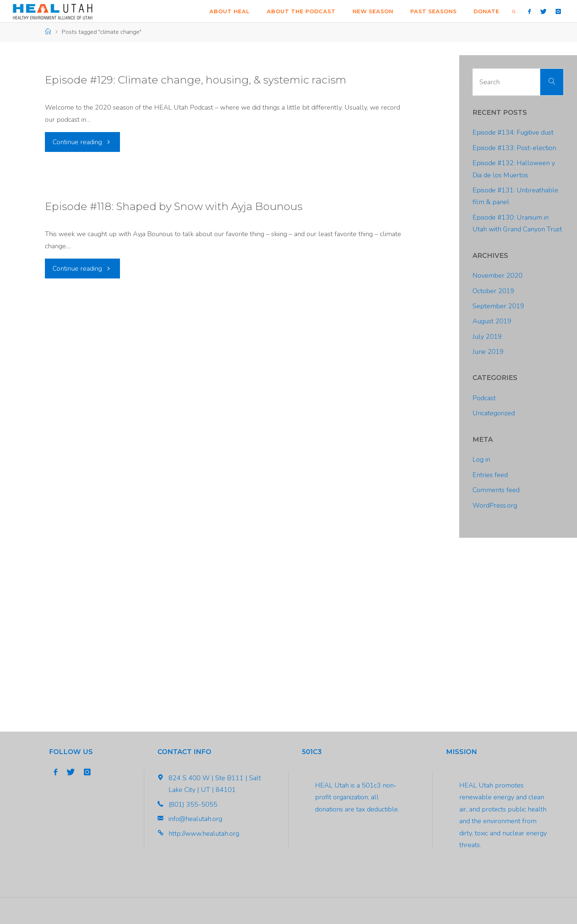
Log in (481, 459)
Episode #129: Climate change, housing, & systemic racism (196, 80)
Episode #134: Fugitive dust (513, 132)
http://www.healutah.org (204, 834)
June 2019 (488, 352)
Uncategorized (494, 413)
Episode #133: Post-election (514, 148)
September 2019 (498, 306)
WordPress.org (495, 505)
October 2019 (493, 291)
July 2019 (487, 337)
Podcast (484, 398)
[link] (514, 11)
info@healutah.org (195, 819)
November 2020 (498, 276)
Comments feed (496, 490)
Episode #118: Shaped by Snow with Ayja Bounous (174, 206)
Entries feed (490, 475)
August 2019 (492, 321)
